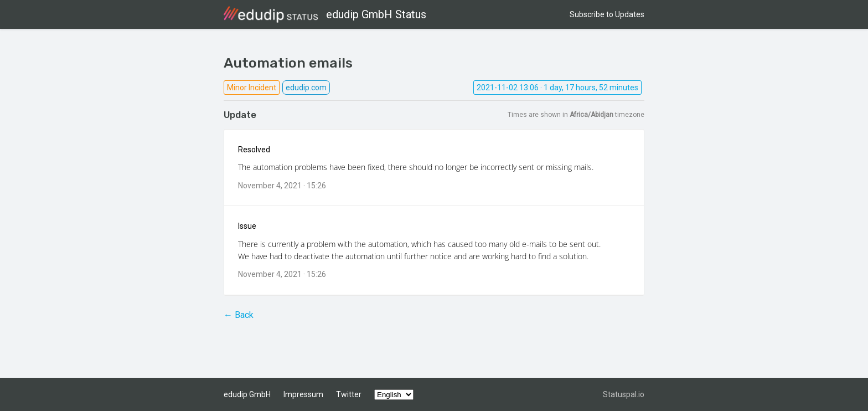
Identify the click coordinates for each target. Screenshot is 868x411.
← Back (239, 315)
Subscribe (607, 14)
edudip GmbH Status (325, 14)
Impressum (303, 394)
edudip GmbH (247, 394)
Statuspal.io (624, 394)
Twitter (349, 394)
